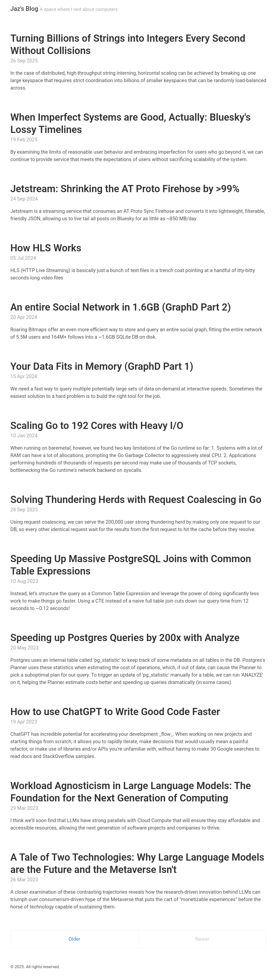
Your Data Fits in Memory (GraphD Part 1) (102, 366)
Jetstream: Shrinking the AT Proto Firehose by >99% (125, 189)
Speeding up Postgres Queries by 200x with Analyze (125, 638)
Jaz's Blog (24, 9)
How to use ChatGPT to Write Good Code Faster (115, 712)
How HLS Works (46, 248)
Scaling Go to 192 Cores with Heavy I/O (97, 426)
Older (74, 939)
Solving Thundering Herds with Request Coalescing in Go (136, 500)
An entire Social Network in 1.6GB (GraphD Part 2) (121, 307)
